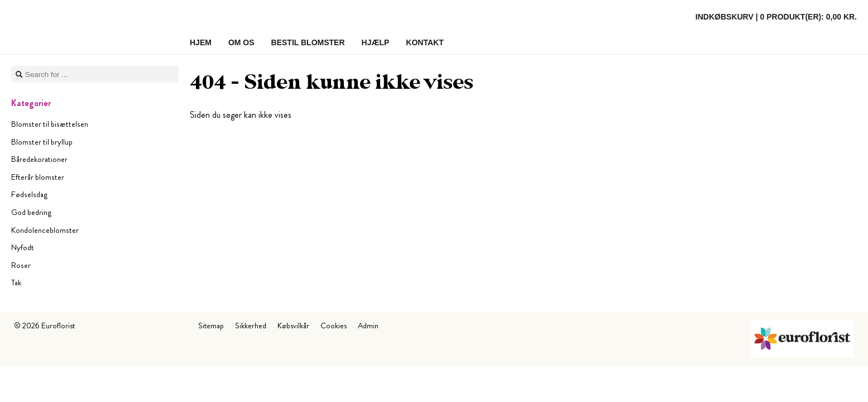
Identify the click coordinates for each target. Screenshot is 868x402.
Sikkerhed (251, 326)
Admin (368, 326)
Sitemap (211, 326)
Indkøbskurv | (776, 17)
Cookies (334, 326)
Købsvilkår (293, 326)
